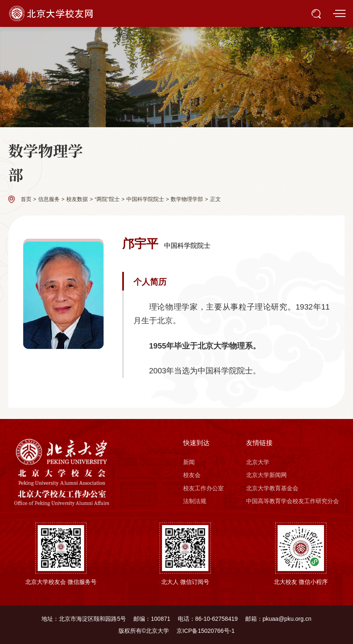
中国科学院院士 (145, 199)
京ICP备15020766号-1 (206, 631)
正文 (215, 199)
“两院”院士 (107, 199)
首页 (26, 199)
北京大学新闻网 (266, 475)
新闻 (189, 462)
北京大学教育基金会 (272, 488)
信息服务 (49, 199)
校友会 (192, 475)
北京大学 (258, 462)
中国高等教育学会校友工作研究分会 (293, 501)
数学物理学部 (187, 199)
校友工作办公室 (203, 488)
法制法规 (195, 501)
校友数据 (77, 199)
